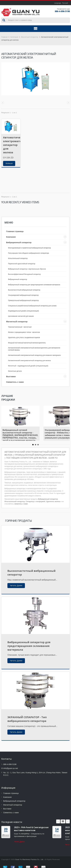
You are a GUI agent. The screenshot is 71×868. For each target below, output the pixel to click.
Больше (9, 163)
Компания (11, 237)
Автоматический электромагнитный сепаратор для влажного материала (34, 355)
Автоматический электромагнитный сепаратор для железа (17, 145)
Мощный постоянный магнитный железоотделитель (27, 343)
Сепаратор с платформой (35, 501)
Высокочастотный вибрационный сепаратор (24, 290)
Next (68, 821)
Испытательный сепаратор (18, 258)
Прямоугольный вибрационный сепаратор (23, 300)
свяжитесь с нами (21, 504)
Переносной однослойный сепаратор (22, 264)
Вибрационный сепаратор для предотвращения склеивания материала (34, 285)
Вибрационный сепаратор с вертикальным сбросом (27, 269)
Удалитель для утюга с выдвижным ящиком (24, 338)
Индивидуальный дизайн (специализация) (23, 311)
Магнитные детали (15, 371)
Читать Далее (16, 585)
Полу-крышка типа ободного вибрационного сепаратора (28, 253)
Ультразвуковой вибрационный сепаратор (23, 295)
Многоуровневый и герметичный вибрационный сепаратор (29, 248)
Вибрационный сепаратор (19, 242)
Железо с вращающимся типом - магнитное (24, 332)
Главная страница (15, 231)
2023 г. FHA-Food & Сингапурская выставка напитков (31, 829)
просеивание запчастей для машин (21, 316)
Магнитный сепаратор (30, 37)
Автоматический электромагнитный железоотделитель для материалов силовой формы (34, 349)
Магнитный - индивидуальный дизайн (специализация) (28, 366)
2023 (6, 836)
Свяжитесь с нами (15, 382)
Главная (4, 37)
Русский (65, 3)
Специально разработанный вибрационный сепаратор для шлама (32, 306)
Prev (58, 821)
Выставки (11, 376)
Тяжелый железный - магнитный (20, 327)
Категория (14, 37)
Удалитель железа (53, 501)
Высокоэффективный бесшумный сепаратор (24, 274)
